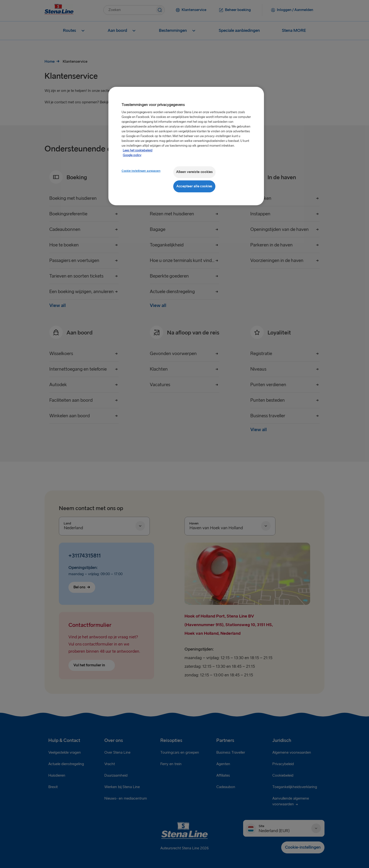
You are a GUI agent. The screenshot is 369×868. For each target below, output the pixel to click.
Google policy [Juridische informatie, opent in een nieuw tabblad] (132, 155)
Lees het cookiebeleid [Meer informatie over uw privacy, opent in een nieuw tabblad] (138, 150)
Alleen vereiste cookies (194, 172)
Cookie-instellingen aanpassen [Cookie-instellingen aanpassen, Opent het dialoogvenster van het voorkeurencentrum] (141, 171)
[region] (186, 146)
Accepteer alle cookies (194, 186)
